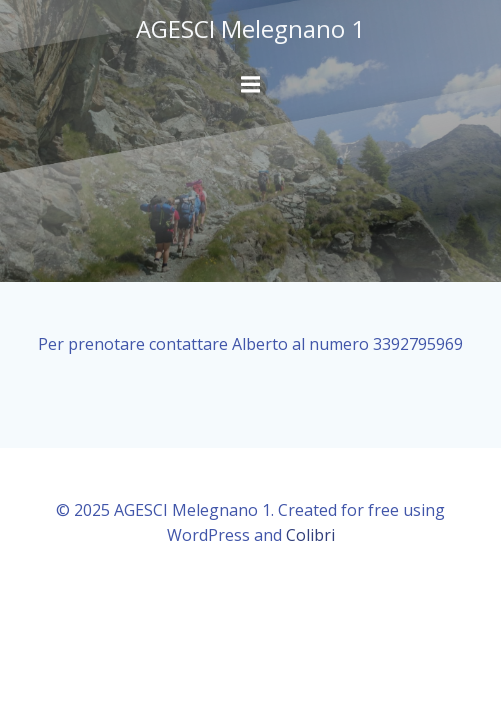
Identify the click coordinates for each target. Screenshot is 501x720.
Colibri (310, 535)
